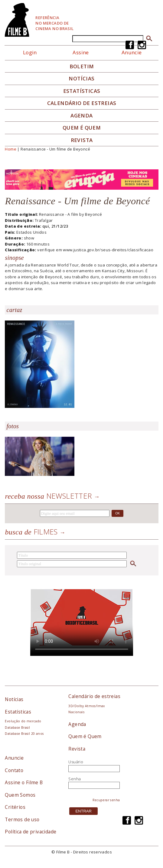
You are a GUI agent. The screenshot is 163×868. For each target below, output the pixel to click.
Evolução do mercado (23, 721)
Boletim (82, 66)
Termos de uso (22, 819)
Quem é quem (82, 128)
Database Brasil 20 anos (24, 734)
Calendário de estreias (94, 696)
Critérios (15, 807)
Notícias (81, 79)
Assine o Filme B (24, 782)
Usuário (76, 762)
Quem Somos (20, 795)
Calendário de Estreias (82, 103)
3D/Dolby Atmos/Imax (86, 706)
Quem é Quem (85, 736)
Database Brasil (17, 727)
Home (11, 149)
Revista (82, 140)
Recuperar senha (106, 800)
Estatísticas (82, 91)
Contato (14, 770)
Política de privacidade (31, 832)
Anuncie (14, 758)
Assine (81, 52)
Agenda (81, 116)
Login (30, 52)
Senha (75, 779)
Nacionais (76, 712)
